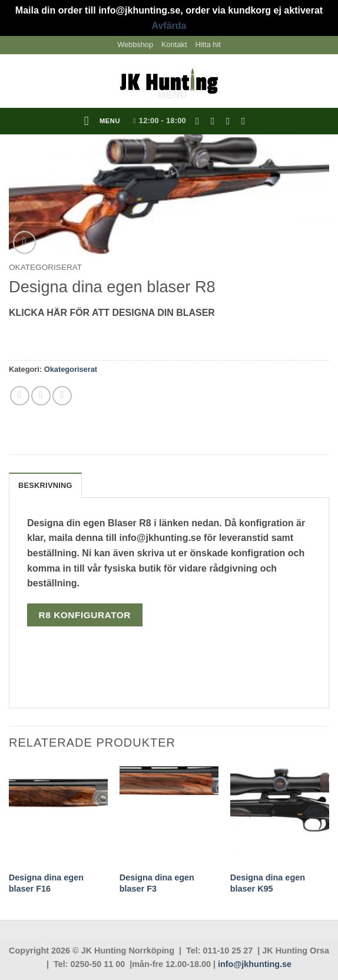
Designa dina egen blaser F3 (157, 883)
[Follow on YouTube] (246, 121)
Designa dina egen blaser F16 (46, 883)
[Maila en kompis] (41, 396)
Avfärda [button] (169, 26)
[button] (102, 121)
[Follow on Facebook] (200, 121)
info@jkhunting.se (255, 964)
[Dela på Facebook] (20, 396)
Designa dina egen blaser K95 (268, 883)
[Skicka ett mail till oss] (231, 121)
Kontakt (174, 44)
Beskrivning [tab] (45, 485)
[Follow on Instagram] (216, 121)
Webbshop (135, 44)
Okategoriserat (45, 267)
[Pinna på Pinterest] (62, 396)
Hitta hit (208, 44)
